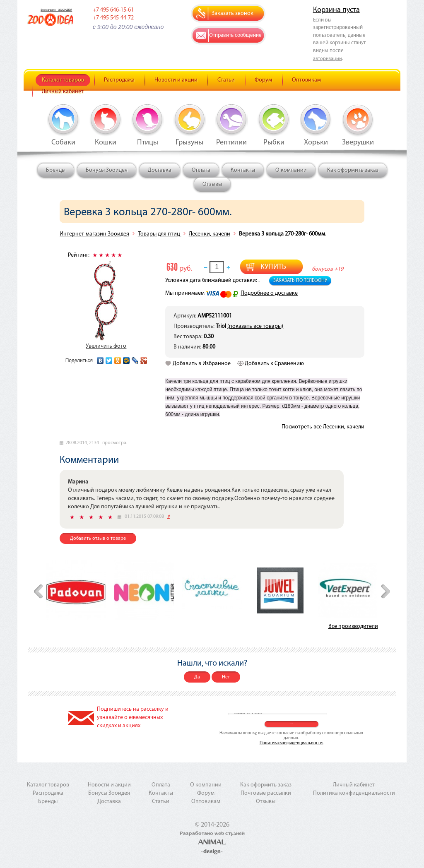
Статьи (226, 80)
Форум (263, 80)
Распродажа (119, 80)
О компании (291, 170)
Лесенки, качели (210, 234)
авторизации (328, 59)
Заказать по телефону (300, 281)
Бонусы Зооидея (107, 170)
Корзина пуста (336, 10)
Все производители (353, 626)
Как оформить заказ (353, 170)
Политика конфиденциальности (354, 793)
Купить (273, 267)
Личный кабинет (63, 92)
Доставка (160, 170)
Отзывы (212, 184)
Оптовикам (306, 80)
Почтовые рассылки (266, 793)
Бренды (56, 170)
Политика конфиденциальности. (291, 743)
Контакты (243, 170)
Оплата (201, 170)
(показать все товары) (255, 326)
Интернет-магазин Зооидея (94, 234)
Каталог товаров (63, 80)
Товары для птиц (160, 234)
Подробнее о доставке (269, 293)
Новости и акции (176, 80)
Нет (226, 677)
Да (197, 677)
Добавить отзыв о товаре (98, 539)
